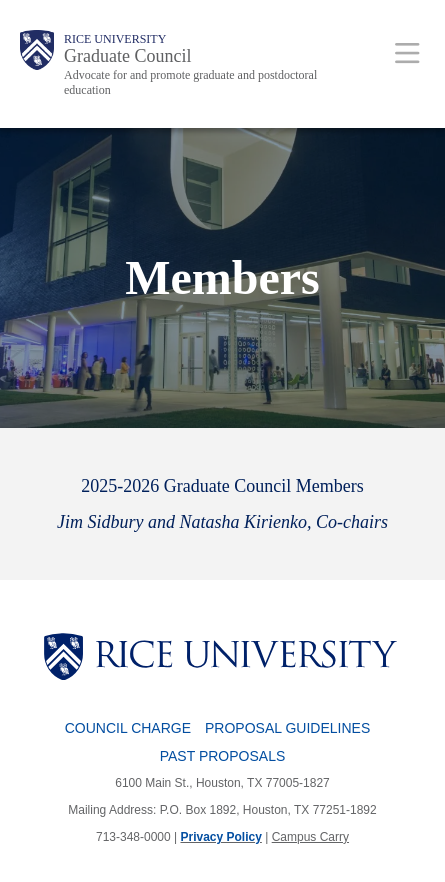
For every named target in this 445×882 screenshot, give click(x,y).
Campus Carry (310, 837)
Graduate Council (127, 56)
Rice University (115, 39)
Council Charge (128, 728)
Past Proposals (223, 756)
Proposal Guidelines (287, 728)
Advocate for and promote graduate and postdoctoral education (190, 82)
